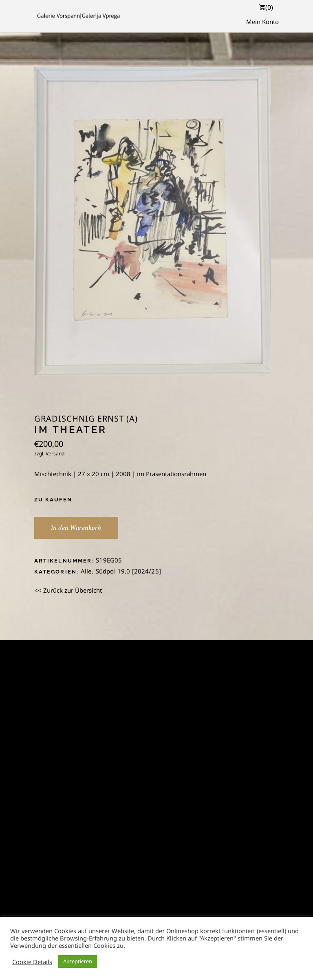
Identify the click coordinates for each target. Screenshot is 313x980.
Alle (86, 571)
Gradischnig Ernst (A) (86, 419)
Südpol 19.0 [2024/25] (128, 571)
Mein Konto (262, 22)
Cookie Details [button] (32, 962)
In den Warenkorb (76, 528)
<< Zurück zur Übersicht (68, 590)
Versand (55, 454)
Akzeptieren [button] (78, 961)
